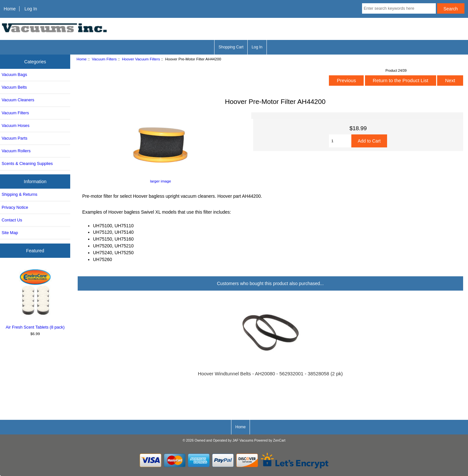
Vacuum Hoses (16, 125)
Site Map (10, 233)
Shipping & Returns (19, 194)
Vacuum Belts (14, 87)
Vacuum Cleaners (18, 100)
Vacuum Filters (104, 59)
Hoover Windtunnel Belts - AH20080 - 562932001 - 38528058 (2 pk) (270, 374)
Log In (31, 9)
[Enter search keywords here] (399, 8)
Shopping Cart (231, 47)
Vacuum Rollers (16, 151)
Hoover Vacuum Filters (141, 59)
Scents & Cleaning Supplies (27, 163)
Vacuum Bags (14, 75)
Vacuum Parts (14, 138)
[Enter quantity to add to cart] (340, 141)
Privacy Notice (15, 207)
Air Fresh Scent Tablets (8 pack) (35, 298)
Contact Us (12, 220)
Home (10, 9)
